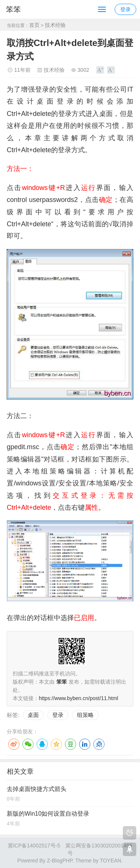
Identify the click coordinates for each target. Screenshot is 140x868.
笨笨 (13, 9)
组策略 (85, 715)
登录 (125, 9)
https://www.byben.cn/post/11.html (78, 698)
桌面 (33, 715)
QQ (42, 744)
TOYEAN (110, 861)
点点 (99, 744)
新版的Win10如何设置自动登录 (48, 814)
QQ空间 (56, 744)
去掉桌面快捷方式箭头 (37, 789)
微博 (14, 744)
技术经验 (55, 25)
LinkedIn (85, 744)
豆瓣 (71, 744)
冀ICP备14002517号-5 (34, 846)
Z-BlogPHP (60, 861)
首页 (34, 25)
